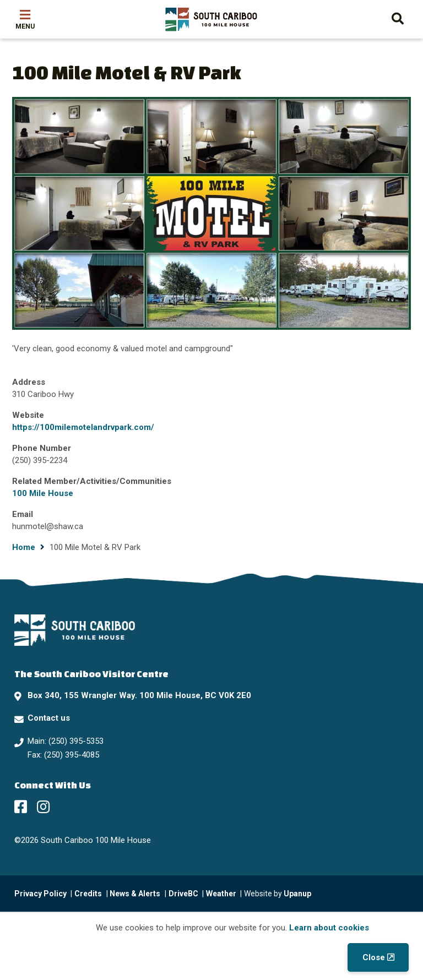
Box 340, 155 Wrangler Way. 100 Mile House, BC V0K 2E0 (139, 695)
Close (374, 957)
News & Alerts (135, 894)
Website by (278, 894)
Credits (88, 894)
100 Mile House (43, 493)
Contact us (49, 718)
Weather (221, 894)
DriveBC (183, 894)
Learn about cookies (329, 928)
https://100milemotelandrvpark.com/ (83, 427)
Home (24, 547)
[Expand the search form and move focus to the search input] (398, 17)
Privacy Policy (40, 894)
